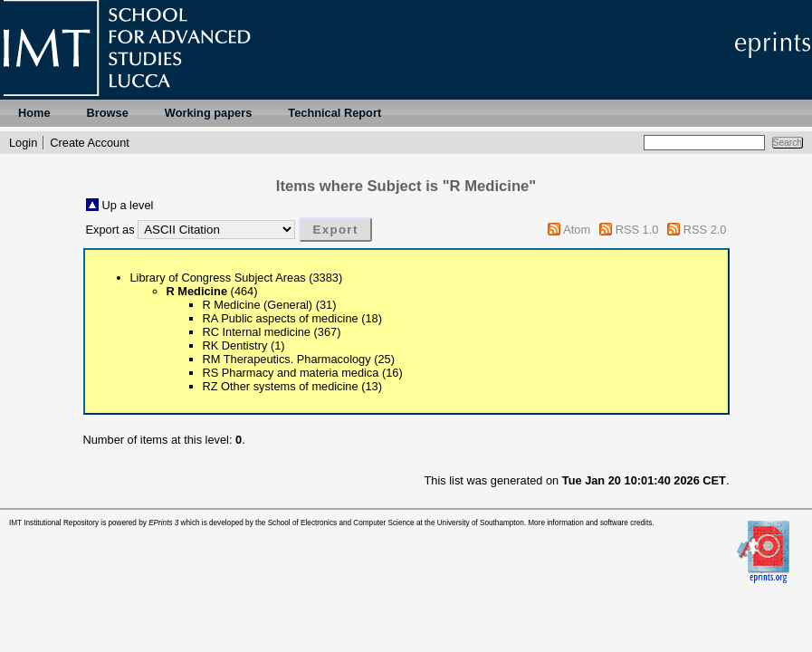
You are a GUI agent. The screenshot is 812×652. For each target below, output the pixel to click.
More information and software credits (590, 523)
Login (23, 143)
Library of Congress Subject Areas (218, 278)
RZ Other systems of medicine (281, 386)
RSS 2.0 (705, 230)
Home (34, 113)
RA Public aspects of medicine (281, 318)
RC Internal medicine (257, 332)
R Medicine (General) (258, 305)
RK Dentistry (235, 345)
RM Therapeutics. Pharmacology (287, 359)
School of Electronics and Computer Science (341, 523)
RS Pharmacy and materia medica (291, 373)
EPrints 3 (163, 523)
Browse (108, 113)
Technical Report (334, 113)
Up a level (128, 205)
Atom (577, 230)
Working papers (208, 113)
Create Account (90, 143)
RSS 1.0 (637, 230)
